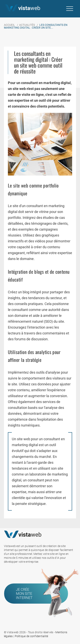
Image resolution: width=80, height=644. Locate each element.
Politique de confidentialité (32, 636)
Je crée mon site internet (24, 594)
